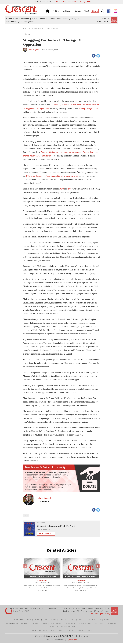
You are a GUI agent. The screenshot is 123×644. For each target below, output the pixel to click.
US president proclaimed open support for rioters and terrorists (52, 177)
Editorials (35, 625)
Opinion (44, 625)
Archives (37, 621)
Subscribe (63, 621)
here (62, 190)
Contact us (92, 621)
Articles (45, 632)
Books (53, 632)
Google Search (104, 621)
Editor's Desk (111, 625)
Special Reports (70, 625)
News (45, 621)
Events (61, 632)
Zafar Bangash (81, 582)
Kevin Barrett (42, 582)
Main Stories (24, 625)
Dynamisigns (72, 641)
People (80, 632)
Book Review (99, 625)
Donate (72, 621)
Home (29, 621)
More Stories (46, 535)
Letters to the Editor (68, 627)
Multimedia (71, 632)
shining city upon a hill (89, 109)
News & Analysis (56, 625)
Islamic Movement (85, 625)
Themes (89, 632)
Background (54, 627)
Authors (53, 621)
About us (82, 621)
